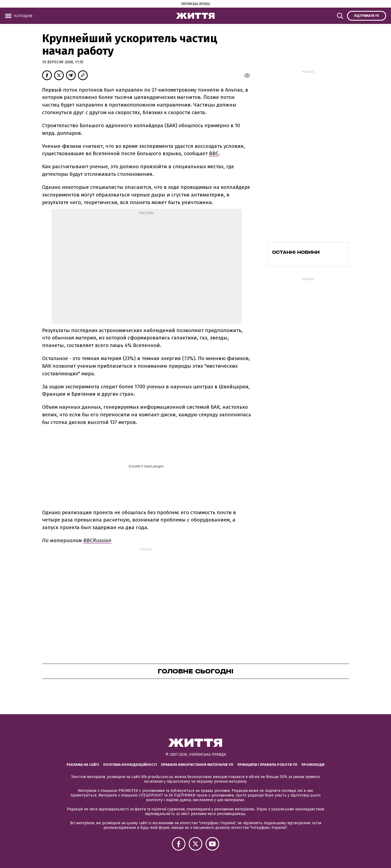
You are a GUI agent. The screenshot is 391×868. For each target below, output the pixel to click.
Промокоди (313, 765)
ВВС (214, 153)
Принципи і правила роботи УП (267, 765)
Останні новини (296, 252)
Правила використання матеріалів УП (197, 765)
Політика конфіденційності (130, 765)
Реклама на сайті (83, 765)
